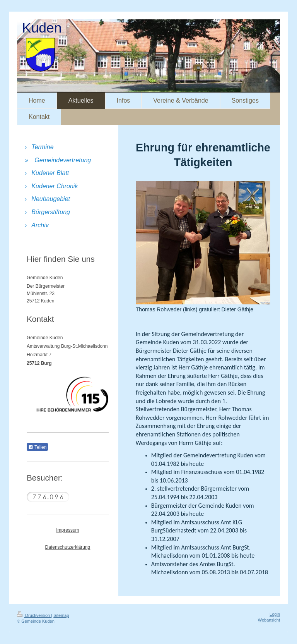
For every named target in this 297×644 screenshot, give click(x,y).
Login (275, 614)
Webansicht (269, 620)
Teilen (37, 447)
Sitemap (61, 615)
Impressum (67, 530)
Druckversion (34, 615)
